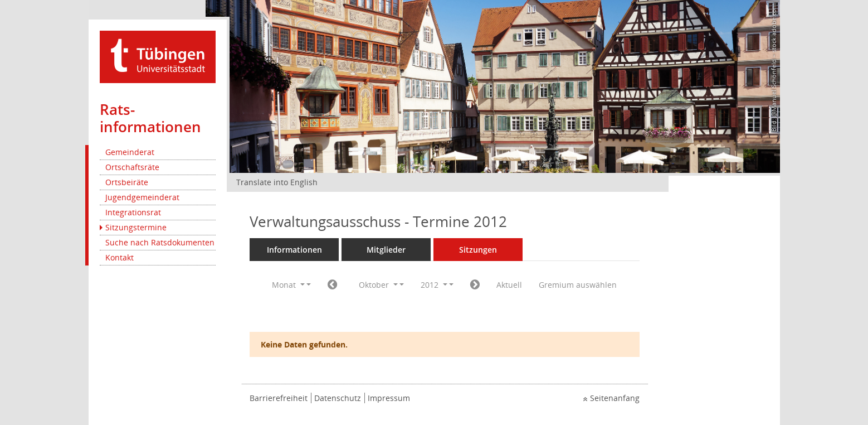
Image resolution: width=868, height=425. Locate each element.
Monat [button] (288, 285)
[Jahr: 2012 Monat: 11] (475, 285)
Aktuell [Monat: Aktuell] (509, 285)
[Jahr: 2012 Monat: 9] (332, 285)
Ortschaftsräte (132, 167)
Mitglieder (386, 250)
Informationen (294, 250)
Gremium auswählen (578, 285)
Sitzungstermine (136, 227)
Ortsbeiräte (127, 182)
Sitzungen (478, 250)
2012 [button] (434, 285)
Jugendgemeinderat (142, 197)
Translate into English (277, 182)
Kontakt (120, 257)
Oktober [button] (378, 285)
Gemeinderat (130, 152)
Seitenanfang (615, 398)
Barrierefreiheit (279, 398)
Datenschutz (338, 398)
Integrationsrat (133, 212)
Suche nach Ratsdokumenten (160, 242)
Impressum (389, 398)
